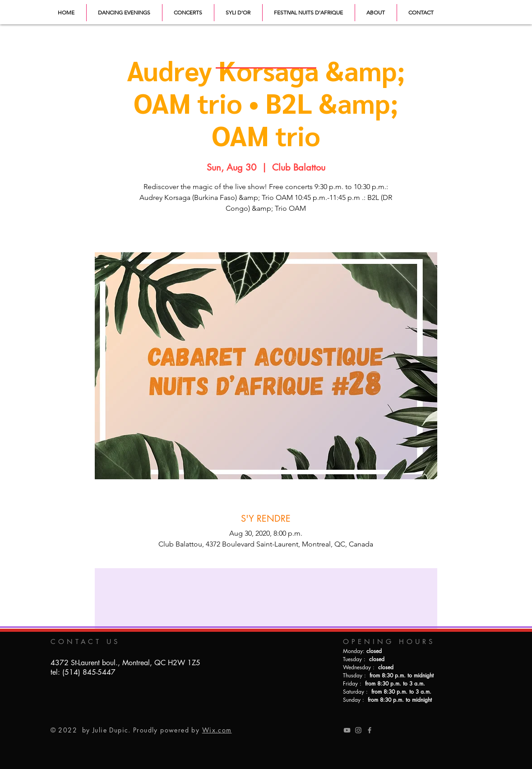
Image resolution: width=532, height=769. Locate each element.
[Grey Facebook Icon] (370, 730)
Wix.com (217, 730)
